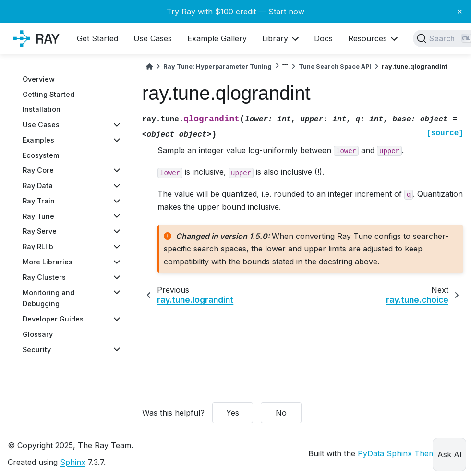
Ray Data (38, 185)
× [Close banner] (460, 11)
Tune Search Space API (335, 66)
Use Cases (41, 125)
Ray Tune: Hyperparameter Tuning (217, 66)
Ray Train (39, 201)
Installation (42, 109)
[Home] (149, 66)
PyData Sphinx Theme (399, 453)
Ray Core (38, 170)
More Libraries (48, 262)
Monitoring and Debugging (48, 298)
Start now (286, 12)
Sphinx (73, 462)
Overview (39, 79)
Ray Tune (38, 216)
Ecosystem (41, 155)
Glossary (38, 334)
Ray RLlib (38, 246)
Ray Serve (40, 231)
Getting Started (48, 94)
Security (37, 350)
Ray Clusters (44, 277)
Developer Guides (53, 319)
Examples (38, 140)
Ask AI (450, 454)
